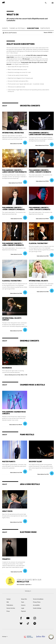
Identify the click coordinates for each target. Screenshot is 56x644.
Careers (23, 605)
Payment (23, 611)
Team (23, 602)
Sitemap (4, 637)
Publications (10, 605)
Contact (9, 599)
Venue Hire (24, 599)
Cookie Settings (37, 608)
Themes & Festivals (17, 28)
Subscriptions (33, 28)
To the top (27, 591)
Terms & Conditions (38, 599)
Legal (23, 608)
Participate (45, 28)
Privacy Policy (37, 602)
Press (8, 611)
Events (5, 28)
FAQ (8, 602)
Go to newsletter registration (24, 585)
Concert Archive (11, 608)
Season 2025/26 (48, 33)
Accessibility (36, 605)
